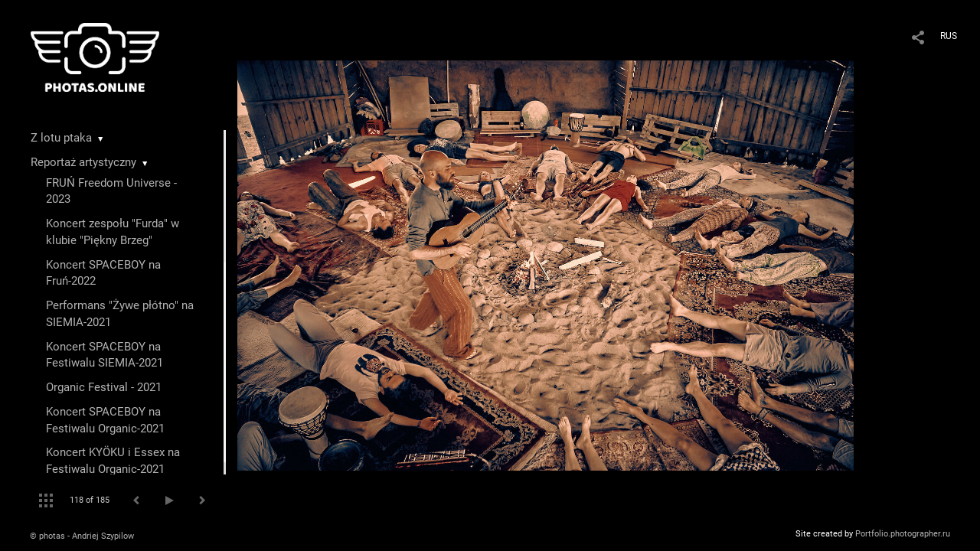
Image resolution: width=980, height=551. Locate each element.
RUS (949, 36)
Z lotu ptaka (61, 138)
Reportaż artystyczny (83, 162)
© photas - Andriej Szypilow (82, 536)
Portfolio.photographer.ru (903, 534)
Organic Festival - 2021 (104, 387)
